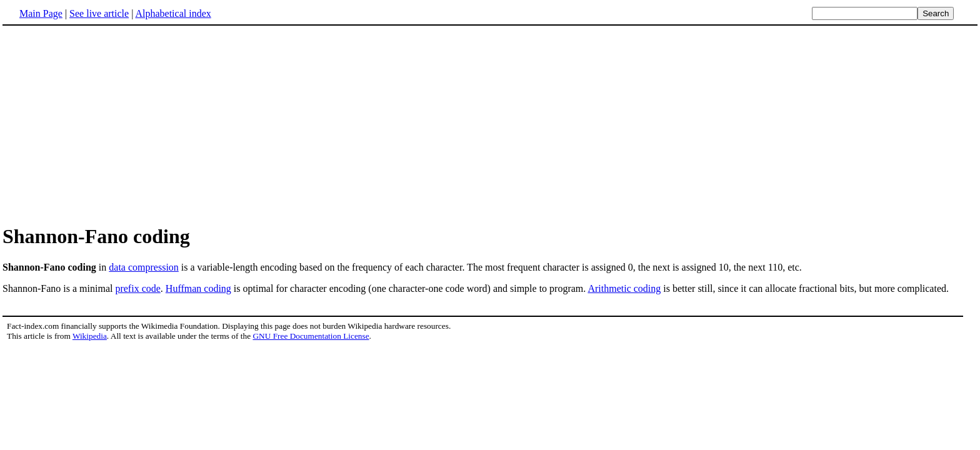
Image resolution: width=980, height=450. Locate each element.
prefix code (137, 288)
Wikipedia (90, 336)
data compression (144, 267)
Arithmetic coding (624, 288)
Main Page (41, 13)
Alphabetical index (173, 13)
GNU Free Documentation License (311, 336)
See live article (99, 13)
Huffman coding (198, 288)
